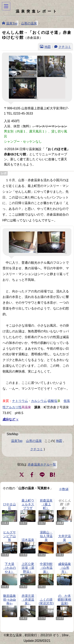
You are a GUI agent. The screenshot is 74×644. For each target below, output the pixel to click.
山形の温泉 (29, 23)
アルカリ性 (14, 407)
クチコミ (65, 47)
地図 (48, 47)
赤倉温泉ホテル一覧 (42, 465)
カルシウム (39, 401)
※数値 (64, 489)
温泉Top (12, 23)
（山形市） (64, 574)
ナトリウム (20, 401)
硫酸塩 (52, 401)
